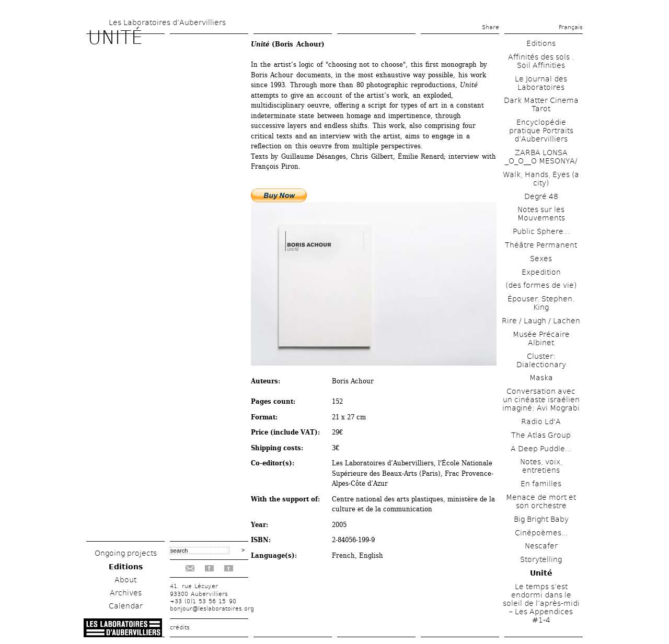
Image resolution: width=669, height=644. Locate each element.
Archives (126, 593)
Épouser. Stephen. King (541, 303)
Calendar (126, 606)
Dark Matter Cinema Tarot (541, 104)
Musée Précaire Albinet (541, 338)
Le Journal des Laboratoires (541, 83)
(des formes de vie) (541, 285)
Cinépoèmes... (541, 533)
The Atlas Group (541, 435)
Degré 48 (541, 196)
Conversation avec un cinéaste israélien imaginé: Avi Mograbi (541, 400)
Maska (541, 378)
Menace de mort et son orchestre (541, 501)
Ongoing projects (126, 553)
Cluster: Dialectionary (541, 360)
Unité (541, 573)
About (125, 580)
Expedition (541, 272)
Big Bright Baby (541, 519)
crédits (180, 628)
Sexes (541, 259)
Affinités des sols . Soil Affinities (541, 61)
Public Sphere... (541, 231)
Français (571, 27)
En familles (541, 484)
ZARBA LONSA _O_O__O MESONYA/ (541, 157)
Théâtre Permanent (541, 245)
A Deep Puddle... (541, 449)
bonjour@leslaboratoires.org (212, 609)
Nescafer (541, 546)
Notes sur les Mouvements (541, 214)
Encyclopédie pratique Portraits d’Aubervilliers (541, 131)
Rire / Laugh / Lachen (541, 321)
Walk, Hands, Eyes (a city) (541, 179)
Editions (126, 567)
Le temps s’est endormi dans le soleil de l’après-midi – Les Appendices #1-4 (541, 603)
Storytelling (541, 559)
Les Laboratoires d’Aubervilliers (167, 22)
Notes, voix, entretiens (541, 466)
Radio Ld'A (541, 421)
